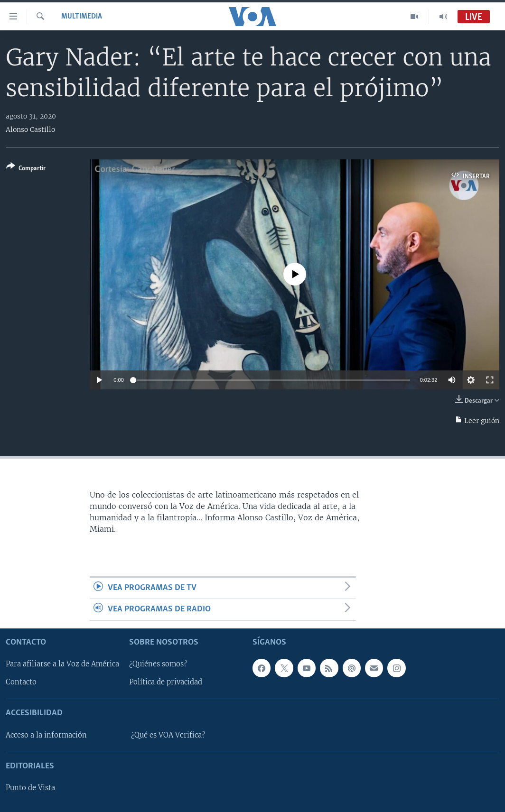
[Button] (26, 169)
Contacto (21, 682)
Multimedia (82, 17)
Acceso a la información (46, 735)
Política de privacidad (166, 682)
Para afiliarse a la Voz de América (62, 664)
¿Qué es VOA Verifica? (168, 735)
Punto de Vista (30, 788)
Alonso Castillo (30, 129)
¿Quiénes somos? (158, 664)
